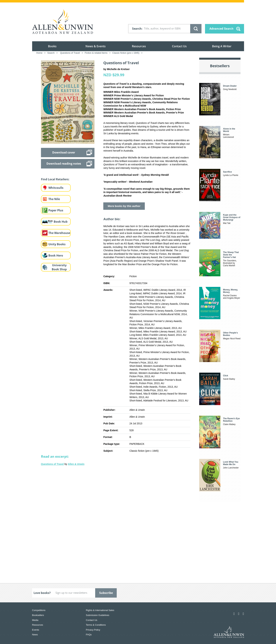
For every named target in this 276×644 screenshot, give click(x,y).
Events (36, 630)
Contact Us (179, 46)
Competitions (39, 610)
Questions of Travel (52, 464)
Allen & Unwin (76, 464)
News (35, 635)
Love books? (42, 593)
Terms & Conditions (96, 625)
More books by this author (124, 206)
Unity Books (57, 244)
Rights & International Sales (100, 610)
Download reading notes (64, 164)
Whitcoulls (56, 188)
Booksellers (38, 615)
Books (52, 46)
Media (35, 620)
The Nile (54, 199)
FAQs (89, 635)
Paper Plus (56, 210)
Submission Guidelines (97, 615)
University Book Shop (59, 267)
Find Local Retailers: (55, 179)
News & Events (96, 46)
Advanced (221, 29)
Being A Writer (222, 46)
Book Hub (61, 222)
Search (137, 29)
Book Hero (56, 255)
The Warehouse (59, 233)
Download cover (64, 152)
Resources (139, 46)
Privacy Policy (93, 630)
